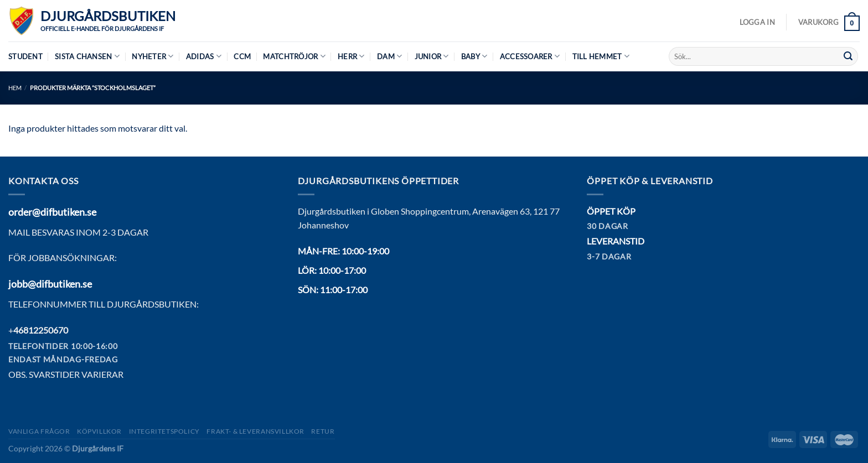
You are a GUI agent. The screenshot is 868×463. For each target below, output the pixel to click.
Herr (351, 56)
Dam (389, 56)
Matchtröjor (294, 56)
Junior (432, 56)
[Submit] (848, 56)
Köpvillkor (99, 431)
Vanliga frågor (39, 431)
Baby (474, 56)
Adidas (204, 56)
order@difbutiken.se (52, 212)
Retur (323, 431)
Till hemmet (601, 56)
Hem (15, 88)
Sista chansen (87, 56)
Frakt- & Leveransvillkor (255, 431)
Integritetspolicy (164, 431)
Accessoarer (530, 56)
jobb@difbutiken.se (50, 284)
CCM (242, 56)
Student (25, 56)
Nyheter (153, 56)
